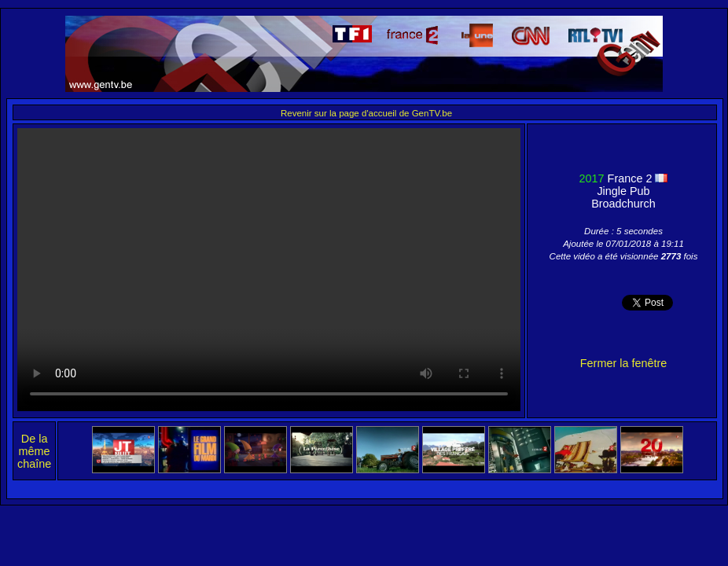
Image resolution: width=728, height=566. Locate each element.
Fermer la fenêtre (623, 363)
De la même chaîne (34, 451)
